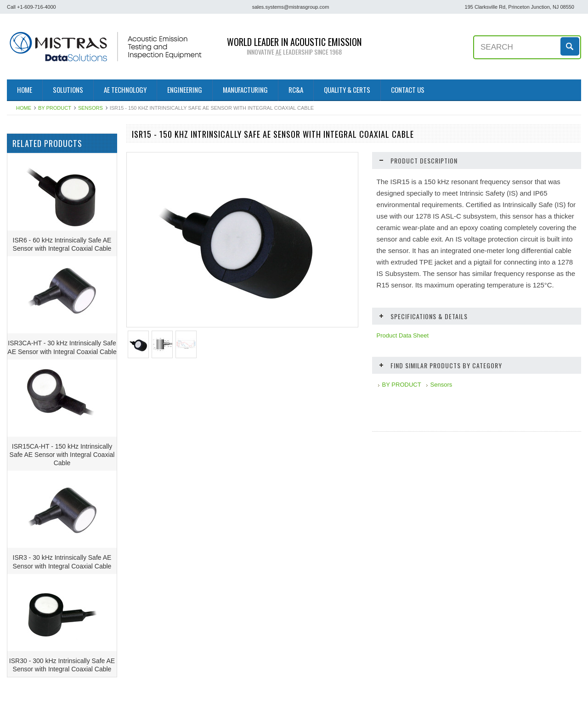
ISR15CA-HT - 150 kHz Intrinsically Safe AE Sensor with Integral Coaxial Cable (62, 482)
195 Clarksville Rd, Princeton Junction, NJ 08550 (520, 7)
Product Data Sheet (403, 335)
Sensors (90, 108)
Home (24, 108)
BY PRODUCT (55, 108)
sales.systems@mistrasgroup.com (291, 7)
